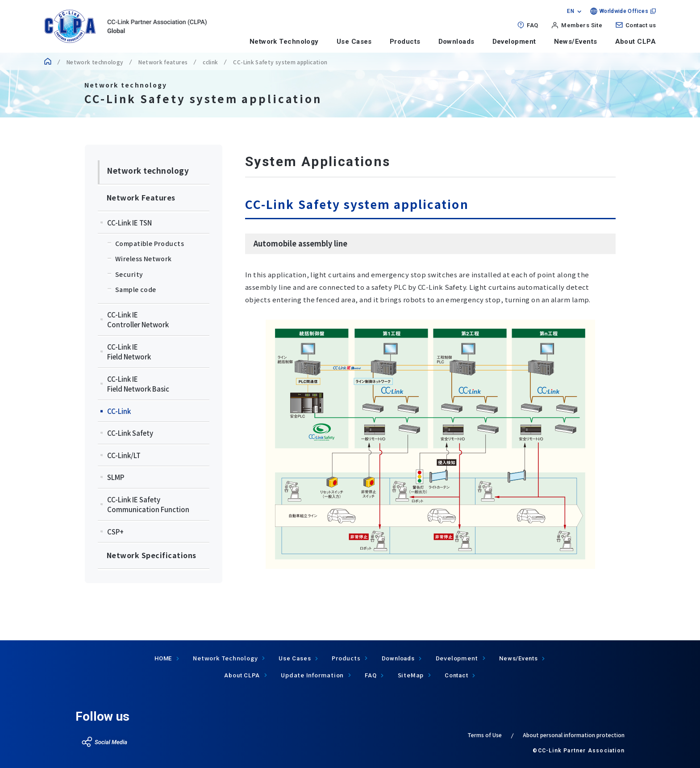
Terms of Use (485, 735)
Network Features (141, 197)
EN (571, 11)
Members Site (582, 25)
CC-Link (119, 411)
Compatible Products (150, 243)
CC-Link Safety (130, 433)
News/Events (576, 42)
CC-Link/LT (124, 455)
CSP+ (115, 532)
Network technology (95, 62)
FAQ (532, 25)
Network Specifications (152, 555)
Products (405, 42)
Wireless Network (144, 259)
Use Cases (354, 42)
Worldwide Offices (624, 11)
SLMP (116, 477)
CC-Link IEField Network (129, 352)
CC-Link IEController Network (138, 320)
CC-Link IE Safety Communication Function (148, 505)
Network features (163, 62)
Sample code (136, 289)
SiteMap (411, 675)
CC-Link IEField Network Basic (138, 384)
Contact (456, 675)
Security (129, 274)
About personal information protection (574, 735)
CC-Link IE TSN (129, 223)
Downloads (456, 42)
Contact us (641, 25)
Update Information (312, 675)
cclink (210, 62)
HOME (163, 658)
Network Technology (284, 42)
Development (514, 42)
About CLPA (636, 42)
